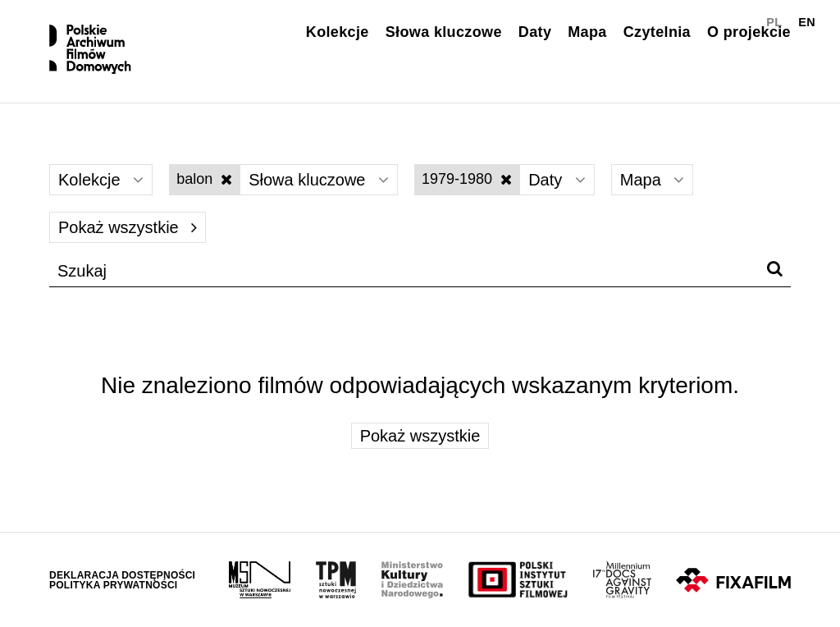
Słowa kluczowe (444, 32)
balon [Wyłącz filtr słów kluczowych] (204, 179)
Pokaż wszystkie (128, 227)
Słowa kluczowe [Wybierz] (319, 180)
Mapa (587, 32)
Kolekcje (338, 32)
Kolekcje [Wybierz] (101, 180)
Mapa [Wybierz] (653, 180)
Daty (535, 32)
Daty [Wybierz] (557, 180)
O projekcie (749, 32)
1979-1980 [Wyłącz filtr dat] (467, 179)
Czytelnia (657, 32)
